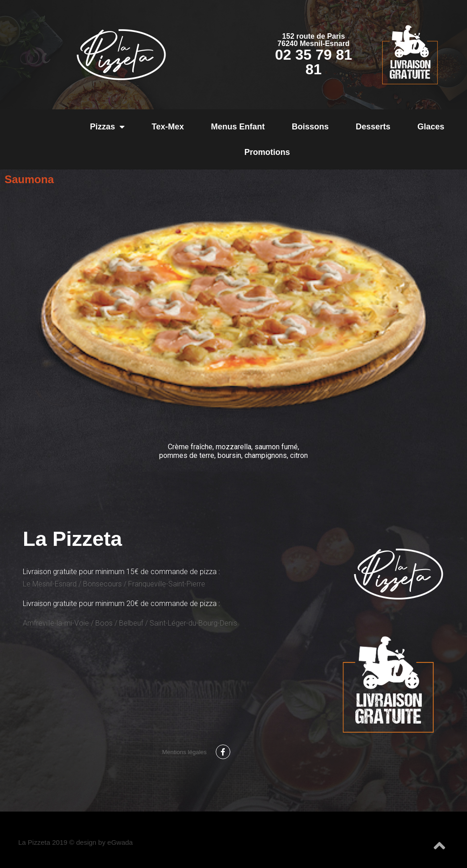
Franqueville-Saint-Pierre (167, 584)
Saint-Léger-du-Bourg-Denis (193, 623)
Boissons (310, 127)
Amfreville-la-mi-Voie (56, 623)
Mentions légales (184, 752)
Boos (104, 623)
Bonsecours (102, 584)
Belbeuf (131, 623)
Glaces (431, 127)
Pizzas (107, 127)
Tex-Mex (168, 127)
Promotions (267, 152)
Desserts (373, 127)
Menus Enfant (238, 127)
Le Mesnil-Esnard (50, 584)
